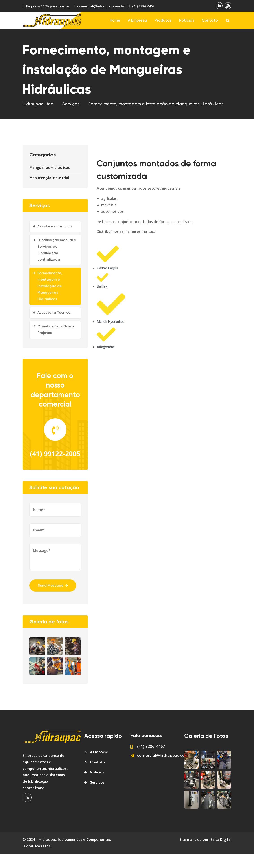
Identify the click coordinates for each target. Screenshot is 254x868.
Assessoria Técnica (54, 313)
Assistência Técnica (55, 227)
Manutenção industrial (49, 178)
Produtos (163, 21)
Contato (210, 21)
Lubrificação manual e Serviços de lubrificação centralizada (57, 250)
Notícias (187, 21)
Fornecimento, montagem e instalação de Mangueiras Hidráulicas (50, 286)
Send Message (53, 600)
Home (115, 21)
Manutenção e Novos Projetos (56, 330)
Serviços (97, 797)
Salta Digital (221, 854)
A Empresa (137, 21)
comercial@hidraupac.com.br (100, 6)
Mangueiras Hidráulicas (50, 167)
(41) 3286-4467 (142, 6)
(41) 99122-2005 (55, 461)
